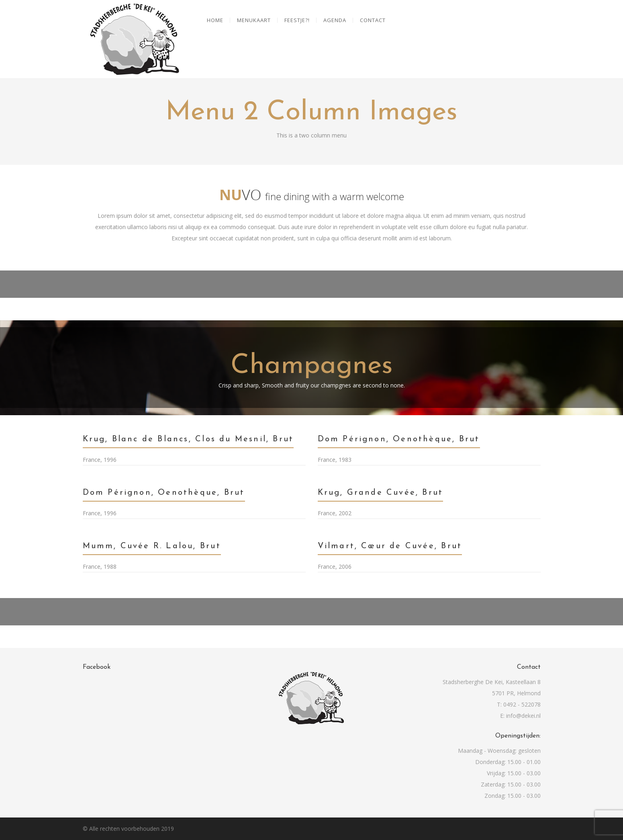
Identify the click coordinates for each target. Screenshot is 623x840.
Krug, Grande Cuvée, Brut (381, 493)
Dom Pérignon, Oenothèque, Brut (399, 439)
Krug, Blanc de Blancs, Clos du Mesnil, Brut (188, 439)
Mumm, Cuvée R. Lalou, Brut (152, 546)
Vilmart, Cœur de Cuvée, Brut (390, 546)
